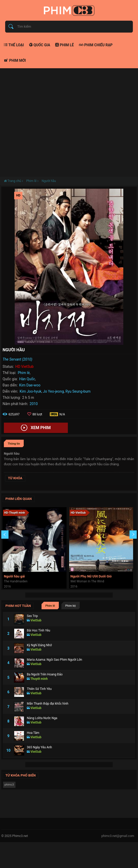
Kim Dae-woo (30, 385)
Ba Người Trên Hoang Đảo (45, 674)
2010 (34, 404)
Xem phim (36, 428)
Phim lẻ (64, 45)
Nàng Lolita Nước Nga (42, 718)
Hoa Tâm (33, 733)
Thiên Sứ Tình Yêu (39, 689)
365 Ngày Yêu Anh (39, 747)
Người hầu (49, 181)
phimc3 (9, 785)
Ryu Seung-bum (78, 391)
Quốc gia (40, 45)
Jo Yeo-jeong (54, 391)
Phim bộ (71, 606)
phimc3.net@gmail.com (118, 836)
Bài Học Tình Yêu (38, 630)
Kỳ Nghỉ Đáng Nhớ (39, 645)
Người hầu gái (14, 576)
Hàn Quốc (27, 379)
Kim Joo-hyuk (31, 391)
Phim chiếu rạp (96, 45)
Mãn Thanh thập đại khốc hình (48, 704)
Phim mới (15, 60)
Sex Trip (32, 616)
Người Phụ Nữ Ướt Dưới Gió (91, 576)
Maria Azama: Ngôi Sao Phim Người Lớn (54, 660)
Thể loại (14, 45)
